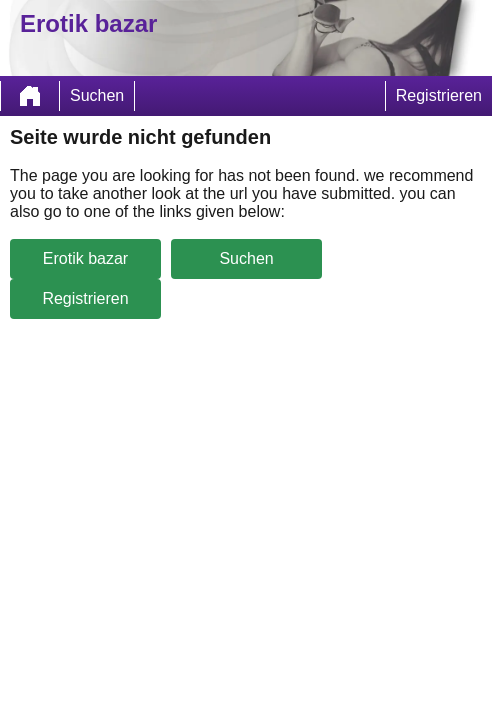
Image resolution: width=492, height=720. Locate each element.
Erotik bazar (85, 258)
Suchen (97, 95)
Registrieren (439, 95)
